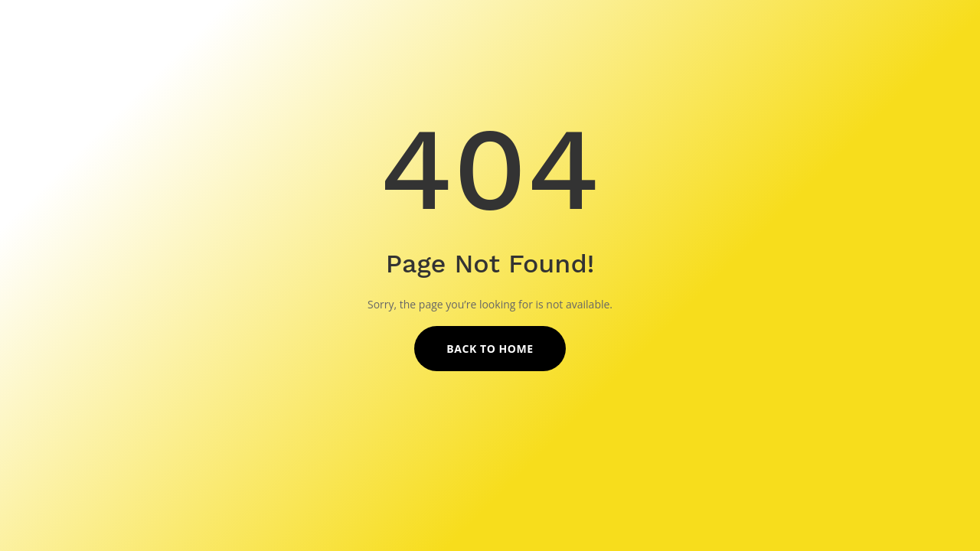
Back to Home (490, 349)
